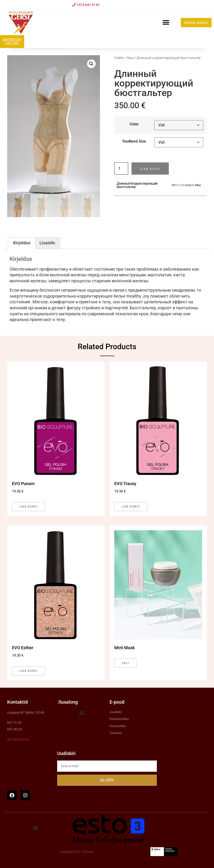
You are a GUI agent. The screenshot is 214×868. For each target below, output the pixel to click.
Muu (130, 58)
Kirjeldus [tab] (22, 243)
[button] (166, 23)
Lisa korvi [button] (28, 507)
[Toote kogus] (121, 169)
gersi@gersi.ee (18, 739)
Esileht (119, 58)
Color (134, 124)
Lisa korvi (150, 169)
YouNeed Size (134, 141)
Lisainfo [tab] (47, 243)
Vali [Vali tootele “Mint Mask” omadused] (125, 663)
